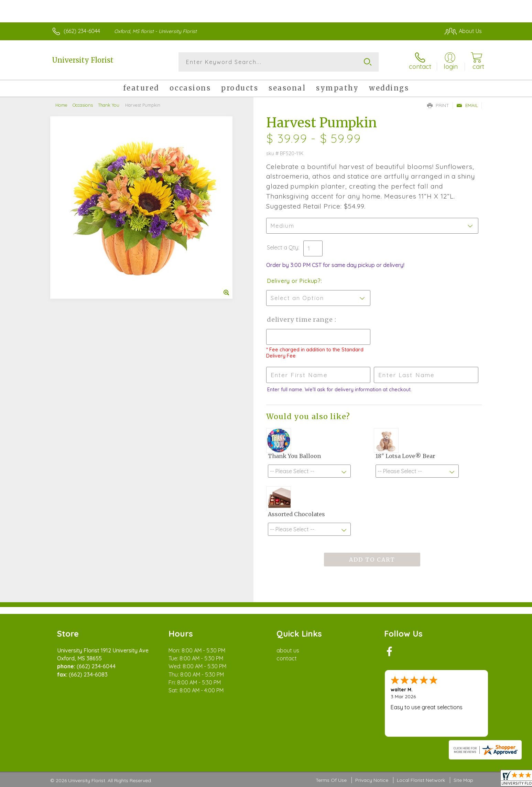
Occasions (83, 105)
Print (438, 105)
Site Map (463, 780)
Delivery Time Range (301, 320)
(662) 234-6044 (82, 31)
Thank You (109, 105)
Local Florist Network (421, 780)
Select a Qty (283, 247)
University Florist (83, 60)
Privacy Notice (372, 780)
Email (467, 105)
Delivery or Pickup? (294, 281)
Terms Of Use (331, 780)
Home (61, 105)
